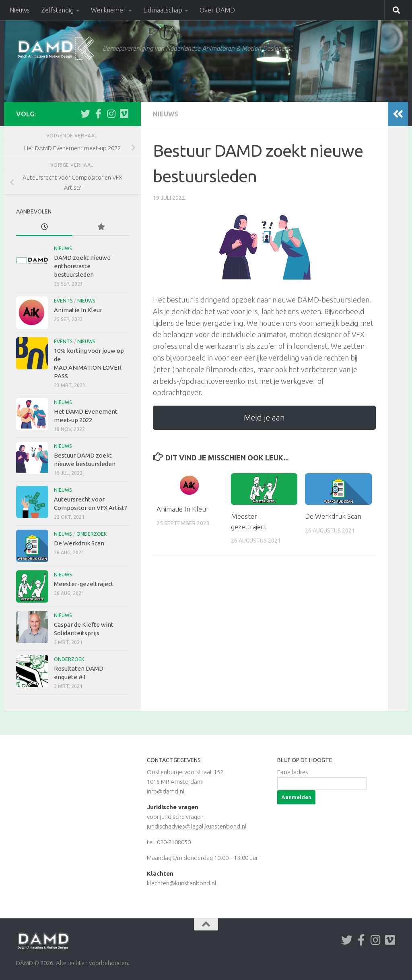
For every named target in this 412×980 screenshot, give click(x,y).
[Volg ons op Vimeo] (124, 114)
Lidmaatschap (163, 10)
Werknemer (108, 10)
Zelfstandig (57, 10)
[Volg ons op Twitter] (85, 114)
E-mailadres (293, 772)
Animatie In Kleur (183, 509)
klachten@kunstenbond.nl (182, 883)
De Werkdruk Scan (333, 516)
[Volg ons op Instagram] (111, 114)
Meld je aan (264, 417)
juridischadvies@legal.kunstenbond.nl (197, 826)
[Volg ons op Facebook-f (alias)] (98, 114)
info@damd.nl (166, 791)
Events (63, 301)
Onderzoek (92, 534)
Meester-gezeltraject (84, 584)
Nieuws (20, 10)
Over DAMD (217, 10)
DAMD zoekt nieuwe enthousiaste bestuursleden (82, 266)
